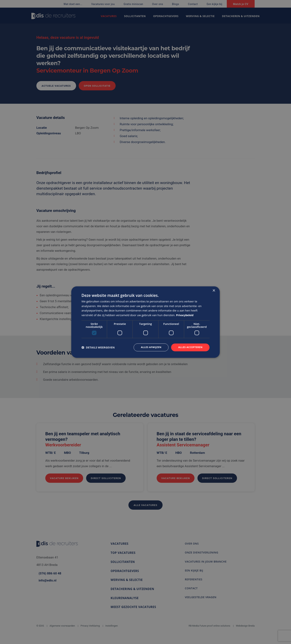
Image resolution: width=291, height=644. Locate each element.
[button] (98, 347)
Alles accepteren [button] (189, 347)
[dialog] (145, 322)
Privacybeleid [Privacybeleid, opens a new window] (185, 315)
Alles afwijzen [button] (149, 347)
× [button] (214, 290)
